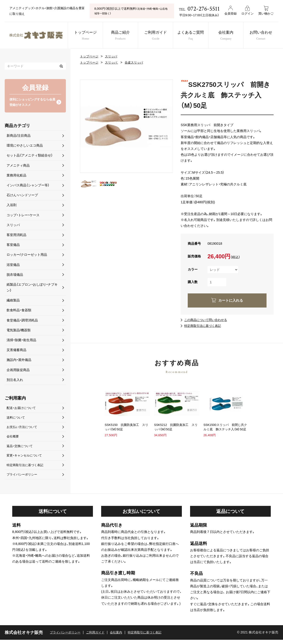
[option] (126, 126)
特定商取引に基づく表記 (151, 637)
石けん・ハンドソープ (22, 196)
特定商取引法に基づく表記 (204, 326)
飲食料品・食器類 (19, 311)
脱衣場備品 (15, 275)
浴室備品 (13, 265)
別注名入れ (15, 380)
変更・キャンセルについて (26, 459)
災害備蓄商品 (16, 351)
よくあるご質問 (192, 36)
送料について (16, 419)
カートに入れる (231, 300)
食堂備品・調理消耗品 (22, 321)
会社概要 (13, 439)
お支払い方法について (23, 429)
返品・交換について (21, 449)
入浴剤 (12, 206)
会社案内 (229, 36)
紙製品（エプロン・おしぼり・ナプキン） (32, 288)
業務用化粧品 (16, 176)
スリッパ (113, 56)
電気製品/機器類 (19, 331)
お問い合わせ (265, 36)
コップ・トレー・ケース (23, 216)
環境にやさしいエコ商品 (25, 146)
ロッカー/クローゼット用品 (27, 256)
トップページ (83, 36)
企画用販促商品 (18, 371)
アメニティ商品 (18, 166)
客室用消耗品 (16, 236)
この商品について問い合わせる (207, 320)
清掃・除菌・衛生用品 (21, 341)
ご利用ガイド (156, 36)
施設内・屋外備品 (19, 361)
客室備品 (13, 246)
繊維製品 (13, 301)
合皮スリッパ (137, 62)
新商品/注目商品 (19, 136)
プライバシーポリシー (23, 478)
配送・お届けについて (22, 409)
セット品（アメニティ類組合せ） (30, 156)
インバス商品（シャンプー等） (28, 186)
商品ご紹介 (120, 36)
